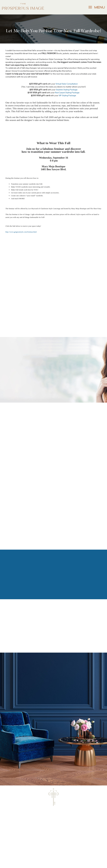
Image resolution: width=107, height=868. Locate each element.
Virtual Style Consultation (67, 84)
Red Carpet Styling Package (67, 93)
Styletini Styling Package (67, 90)
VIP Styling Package (67, 96)
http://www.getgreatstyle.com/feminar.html (21, 232)
